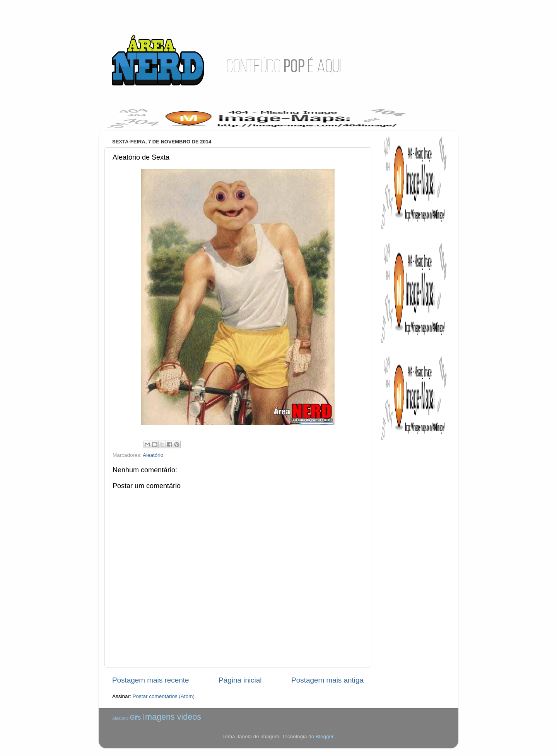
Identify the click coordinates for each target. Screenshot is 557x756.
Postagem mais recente (150, 680)
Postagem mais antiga (327, 680)
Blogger (325, 736)
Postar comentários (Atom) (164, 696)
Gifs (136, 717)
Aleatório (153, 455)
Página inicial (240, 680)
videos (189, 717)
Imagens (159, 717)
